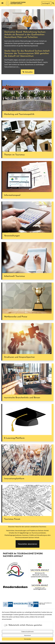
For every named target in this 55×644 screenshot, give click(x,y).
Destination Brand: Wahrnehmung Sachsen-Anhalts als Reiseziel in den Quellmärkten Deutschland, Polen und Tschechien (25, 35)
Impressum (27, 635)
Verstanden (27, 639)
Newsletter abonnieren (28, 544)
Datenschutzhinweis (28, 632)
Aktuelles (29, 72)
